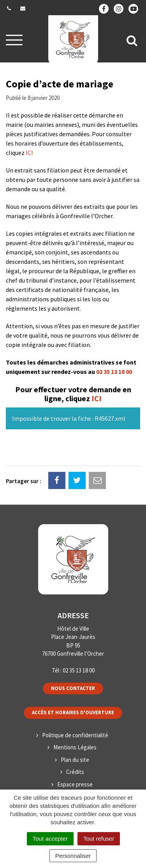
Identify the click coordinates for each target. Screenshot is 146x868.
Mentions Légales (75, 747)
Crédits (75, 772)
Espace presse (75, 784)
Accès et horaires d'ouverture (73, 712)
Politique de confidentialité (75, 735)
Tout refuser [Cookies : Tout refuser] (99, 839)
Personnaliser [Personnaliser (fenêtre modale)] (73, 856)
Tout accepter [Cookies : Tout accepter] (50, 839)
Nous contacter (73, 688)
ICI (29, 153)
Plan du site (75, 760)
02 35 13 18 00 (114, 372)
